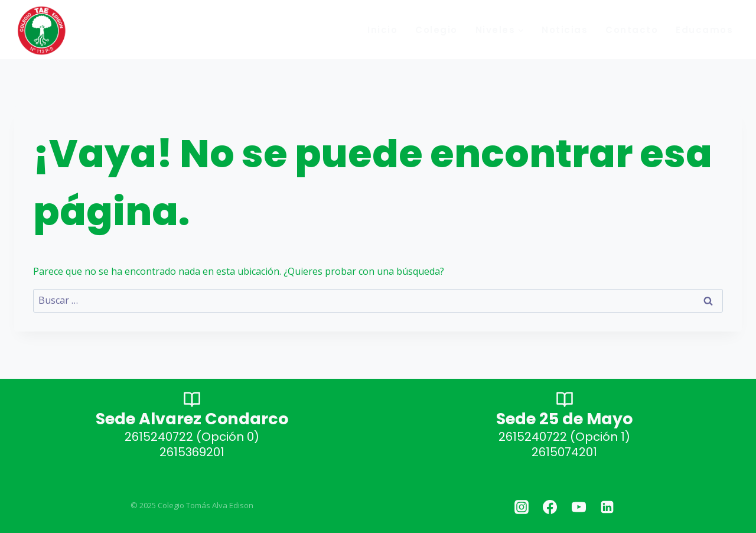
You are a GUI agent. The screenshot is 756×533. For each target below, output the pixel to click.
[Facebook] (550, 507)
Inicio (382, 30)
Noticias (565, 30)
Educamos (704, 30)
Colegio (436, 30)
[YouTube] (579, 507)
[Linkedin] (607, 507)
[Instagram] (522, 507)
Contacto (632, 30)
